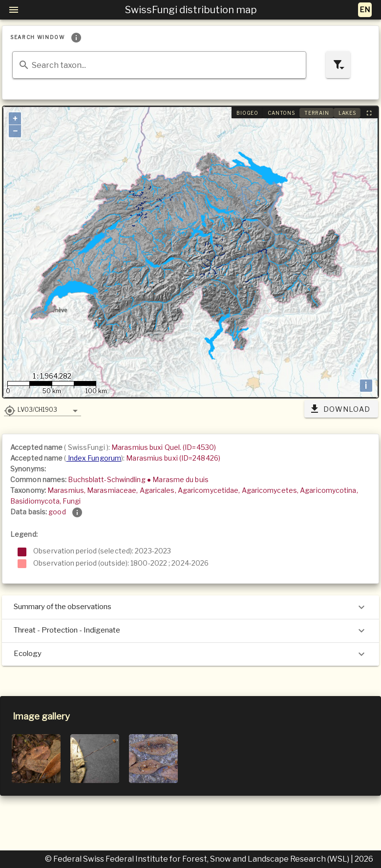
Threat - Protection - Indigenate (190, 631)
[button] (42, 409)
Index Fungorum (94, 458)
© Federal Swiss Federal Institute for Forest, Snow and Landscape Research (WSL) (198, 859)
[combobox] (159, 65)
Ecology (190, 654)
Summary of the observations (190, 607)
